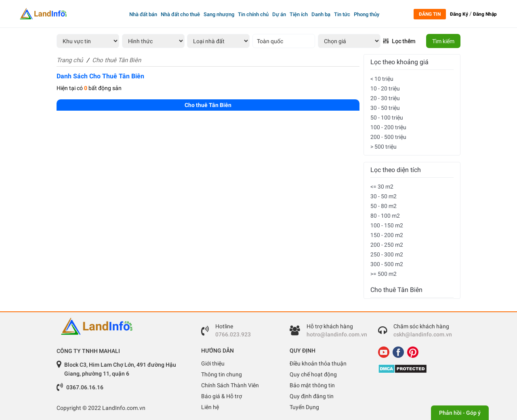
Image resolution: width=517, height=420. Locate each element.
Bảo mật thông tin (312, 385)
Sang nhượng (219, 14)
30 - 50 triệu (385, 108)
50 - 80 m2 (384, 206)
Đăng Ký (459, 14)
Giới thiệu (213, 363)
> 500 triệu (384, 147)
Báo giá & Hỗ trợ (222, 396)
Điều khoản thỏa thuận (318, 363)
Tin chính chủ (253, 14)
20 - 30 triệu (385, 98)
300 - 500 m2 (387, 264)
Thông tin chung (222, 374)
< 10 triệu (382, 79)
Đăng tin (430, 14)
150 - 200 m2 (387, 235)
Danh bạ (321, 14)
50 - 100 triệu (387, 118)
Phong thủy (367, 14)
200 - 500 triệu (388, 137)
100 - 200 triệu (388, 127)
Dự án (279, 14)
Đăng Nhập (485, 14)
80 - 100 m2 (385, 216)
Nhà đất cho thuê (180, 14)
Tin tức (342, 14)
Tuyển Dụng (304, 407)
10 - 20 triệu (385, 88)
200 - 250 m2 (387, 245)
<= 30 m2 (382, 187)
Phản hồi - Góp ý (460, 413)
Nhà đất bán (143, 14)
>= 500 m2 (384, 274)
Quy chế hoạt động (313, 374)
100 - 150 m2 (387, 225)
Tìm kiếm (443, 41)
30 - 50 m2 (384, 196)
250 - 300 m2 (387, 254)
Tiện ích (299, 14)
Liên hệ (210, 407)
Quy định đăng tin (312, 396)
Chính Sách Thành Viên (230, 385)
